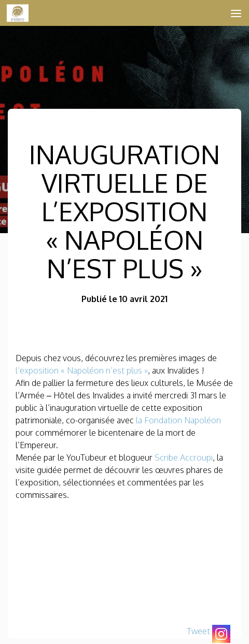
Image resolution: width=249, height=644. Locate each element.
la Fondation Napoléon (178, 420)
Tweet (198, 631)
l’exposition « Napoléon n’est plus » (82, 370)
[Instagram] (221, 634)
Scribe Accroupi (184, 457)
